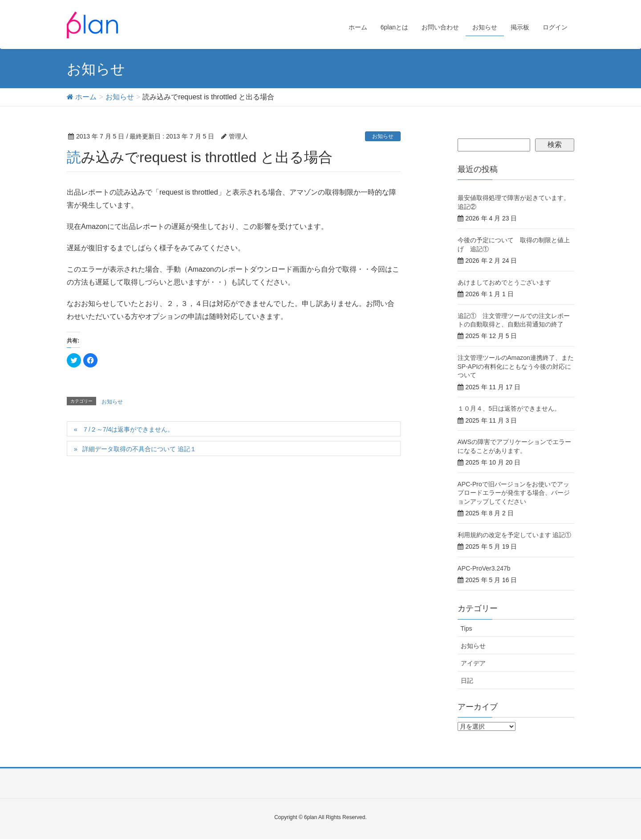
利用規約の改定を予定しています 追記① (515, 535)
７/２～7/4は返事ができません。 (128, 429)
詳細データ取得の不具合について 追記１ (139, 449)
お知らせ (383, 136)
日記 (467, 681)
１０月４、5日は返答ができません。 (509, 408)
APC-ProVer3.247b (484, 568)
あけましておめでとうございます (504, 282)
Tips (467, 628)
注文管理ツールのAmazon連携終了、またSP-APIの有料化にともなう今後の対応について (516, 366)
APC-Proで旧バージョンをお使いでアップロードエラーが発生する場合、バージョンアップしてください (514, 493)
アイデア (473, 663)
